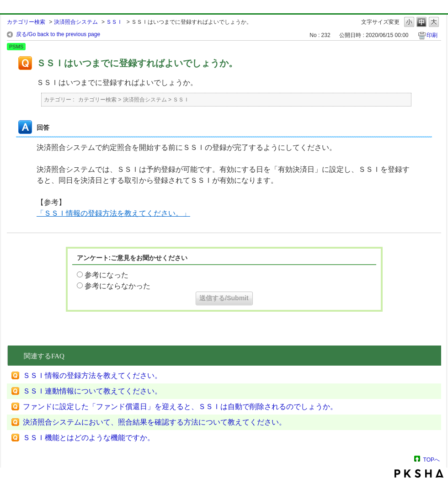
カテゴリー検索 (26, 22)
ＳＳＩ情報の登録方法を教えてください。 (92, 375)
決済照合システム (76, 22)
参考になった (107, 275)
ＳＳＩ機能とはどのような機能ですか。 (89, 438)
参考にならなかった (117, 286)
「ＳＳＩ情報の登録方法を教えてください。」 (113, 213)
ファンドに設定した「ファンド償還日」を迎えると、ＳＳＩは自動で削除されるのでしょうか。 (180, 407)
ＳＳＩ (114, 22)
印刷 (432, 35)
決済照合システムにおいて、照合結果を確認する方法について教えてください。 (155, 422)
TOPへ (432, 460)
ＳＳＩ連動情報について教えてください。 (92, 391)
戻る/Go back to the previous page (58, 34)
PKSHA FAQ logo (419, 473)
